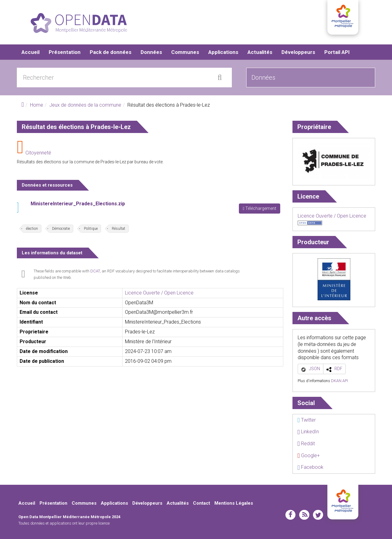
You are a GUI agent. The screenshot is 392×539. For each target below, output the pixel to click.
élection (32, 229)
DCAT (95, 271)
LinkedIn (308, 432)
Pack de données (111, 52)
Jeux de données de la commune (85, 105)
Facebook (310, 467)
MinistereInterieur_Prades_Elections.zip (78, 204)
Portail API (337, 52)
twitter (318, 515)
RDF (338, 369)
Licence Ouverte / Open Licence (159, 293)
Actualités (260, 52)
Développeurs (298, 52)
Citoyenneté (38, 153)
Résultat (119, 229)
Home (37, 105)
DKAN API (339, 381)
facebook (290, 515)
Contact (202, 503)
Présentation (65, 52)
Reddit (306, 444)
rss (304, 515)
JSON (315, 369)
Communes (185, 52)
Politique (91, 229)
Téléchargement (260, 208)
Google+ (309, 455)
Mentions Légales (234, 503)
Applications (223, 52)
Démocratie (61, 229)
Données (151, 52)
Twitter (307, 420)
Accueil (30, 52)
